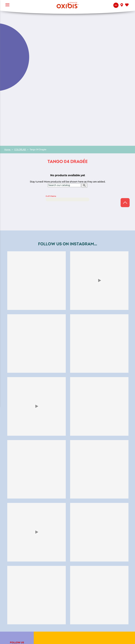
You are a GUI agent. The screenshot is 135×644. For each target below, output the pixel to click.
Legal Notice (124, 637)
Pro (116, 5)
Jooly (47, 610)
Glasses (48, 529)
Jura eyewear (51, 522)
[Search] (64, 53)
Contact (48, 553)
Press (47, 576)
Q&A (46, 549)
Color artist (50, 526)
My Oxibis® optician (55, 556)
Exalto (47, 606)
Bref (46, 613)
